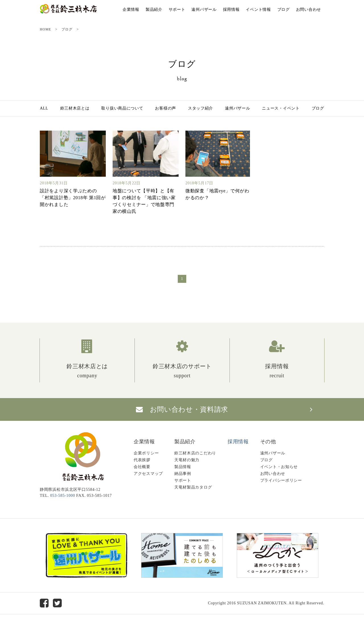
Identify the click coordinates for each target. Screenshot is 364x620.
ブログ (284, 10)
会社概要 (142, 467)
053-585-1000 (63, 496)
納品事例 (183, 474)
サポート (177, 10)
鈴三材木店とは (75, 108)
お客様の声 (166, 108)
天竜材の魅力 (187, 460)
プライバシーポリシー (281, 480)
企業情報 (131, 10)
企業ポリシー (146, 453)
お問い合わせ (309, 10)
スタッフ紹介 (200, 108)
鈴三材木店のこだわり (195, 453)
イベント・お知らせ (279, 467)
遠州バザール (204, 10)
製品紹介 (154, 10)
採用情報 (231, 10)
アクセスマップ (148, 474)
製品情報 (183, 467)
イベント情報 (258, 10)
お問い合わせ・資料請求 (182, 409)
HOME (45, 29)
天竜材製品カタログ (193, 487)
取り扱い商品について (122, 108)
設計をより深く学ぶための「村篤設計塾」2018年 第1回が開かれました (73, 198)
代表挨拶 (142, 460)
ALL (44, 108)
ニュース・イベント (281, 108)
